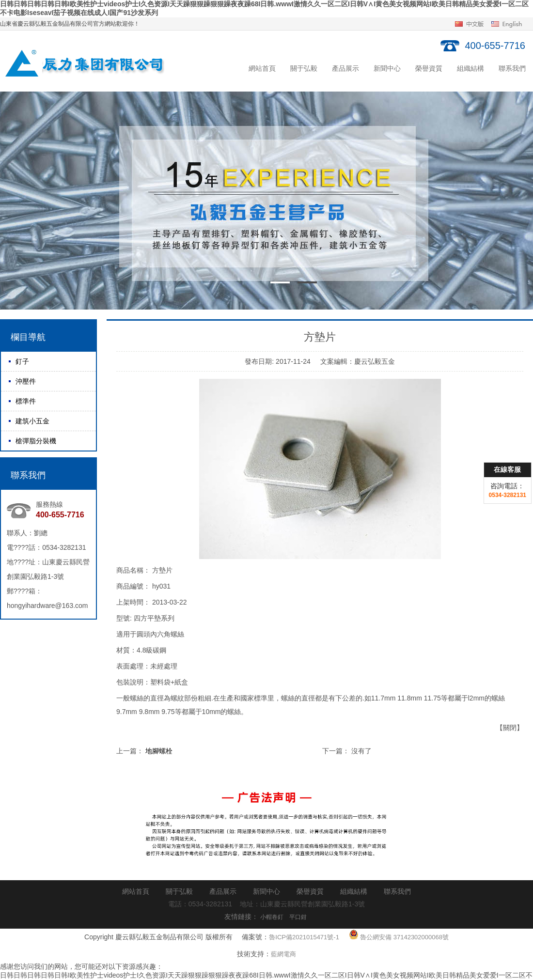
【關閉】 (510, 728)
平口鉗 (298, 917)
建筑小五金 (32, 421)
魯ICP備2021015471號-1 (304, 937)
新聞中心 (387, 68)
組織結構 (470, 68)
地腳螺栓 (159, 751)
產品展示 (345, 68)
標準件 (26, 401)
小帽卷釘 (272, 917)
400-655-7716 (495, 46)
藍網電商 (283, 954)
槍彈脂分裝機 (36, 441)
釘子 (22, 361)
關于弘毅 (304, 68)
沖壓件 (26, 381)
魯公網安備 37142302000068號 (399, 934)
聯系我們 (512, 68)
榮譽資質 (429, 68)
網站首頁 (262, 68)
